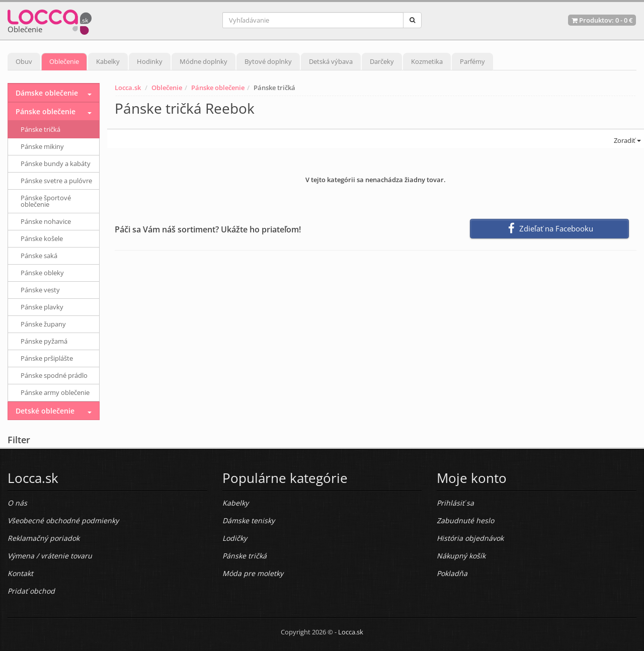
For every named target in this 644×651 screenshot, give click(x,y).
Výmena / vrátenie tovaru (50, 556)
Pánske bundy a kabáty (56, 164)
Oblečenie (64, 61)
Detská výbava (331, 61)
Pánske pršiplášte (47, 358)
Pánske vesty (40, 290)
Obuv (24, 61)
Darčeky (382, 61)
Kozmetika (427, 61)
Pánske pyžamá (44, 341)
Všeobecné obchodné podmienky (63, 520)
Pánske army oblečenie (55, 392)
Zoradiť (627, 140)
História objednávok (470, 538)
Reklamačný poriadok (44, 538)
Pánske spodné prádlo (54, 375)
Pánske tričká (41, 129)
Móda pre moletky (253, 573)
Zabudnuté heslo (465, 520)
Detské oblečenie (45, 411)
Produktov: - (602, 20)
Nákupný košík (461, 556)
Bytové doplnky (268, 61)
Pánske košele (42, 238)
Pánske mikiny (42, 146)
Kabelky (108, 61)
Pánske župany (43, 324)
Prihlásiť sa (455, 503)
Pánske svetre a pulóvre (56, 181)
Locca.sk (128, 88)
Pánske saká (39, 256)
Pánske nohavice (46, 221)
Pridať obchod (31, 591)
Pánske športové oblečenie (46, 201)
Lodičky (235, 538)
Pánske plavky (42, 307)
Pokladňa (452, 573)
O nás (17, 503)
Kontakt (20, 573)
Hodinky (150, 61)
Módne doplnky (204, 61)
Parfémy (472, 61)
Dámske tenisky (249, 520)
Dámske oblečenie (47, 93)
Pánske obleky (42, 273)
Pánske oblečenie (218, 88)
